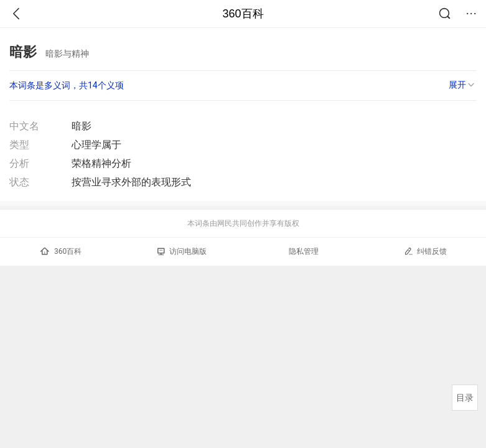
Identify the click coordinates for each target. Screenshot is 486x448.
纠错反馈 (425, 251)
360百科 (243, 14)
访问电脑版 (182, 251)
